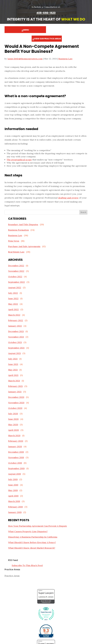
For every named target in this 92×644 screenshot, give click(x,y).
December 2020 (16, 397)
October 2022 (15, 277)
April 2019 (13, 496)
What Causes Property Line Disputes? (28, 531)
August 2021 (14, 353)
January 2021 (15, 392)
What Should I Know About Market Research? (32, 548)
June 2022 (13, 298)
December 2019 (16, 452)
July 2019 (13, 479)
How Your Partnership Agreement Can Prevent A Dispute (38, 526)
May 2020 (13, 425)
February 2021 (15, 386)
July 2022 (13, 293)
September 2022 (16, 282)
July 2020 (13, 414)
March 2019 (14, 501)
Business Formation (18, 230)
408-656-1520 (46, 13)
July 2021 (13, 359)
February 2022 (16, 320)
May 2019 (13, 490)
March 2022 (14, 315)
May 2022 (13, 304)
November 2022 (16, 271)
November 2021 (16, 337)
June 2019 (13, 485)
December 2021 (16, 331)
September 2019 (16, 468)
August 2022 (15, 287)
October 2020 (15, 408)
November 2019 (16, 457)
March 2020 (14, 436)
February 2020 (16, 441)
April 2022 (13, 309)
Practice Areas (12, 576)
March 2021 (14, 381)
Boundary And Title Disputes (23, 224)
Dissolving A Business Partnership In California (33, 537)
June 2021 (13, 364)
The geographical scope (19, 160)
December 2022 (16, 266)
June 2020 (13, 419)
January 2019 (15, 512)
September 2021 (16, 348)
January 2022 (15, 326)
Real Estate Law (16, 252)
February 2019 (15, 507)
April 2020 (13, 430)
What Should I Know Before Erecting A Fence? (32, 542)
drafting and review (68, 198)
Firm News (14, 241)
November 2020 (16, 403)
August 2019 (14, 474)
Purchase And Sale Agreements (24, 246)
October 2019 (15, 463)
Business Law (65, 59)
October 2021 (15, 342)
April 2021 (13, 375)
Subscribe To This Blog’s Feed (27, 565)
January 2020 (15, 446)
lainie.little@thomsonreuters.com (25, 59)
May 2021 (13, 370)
